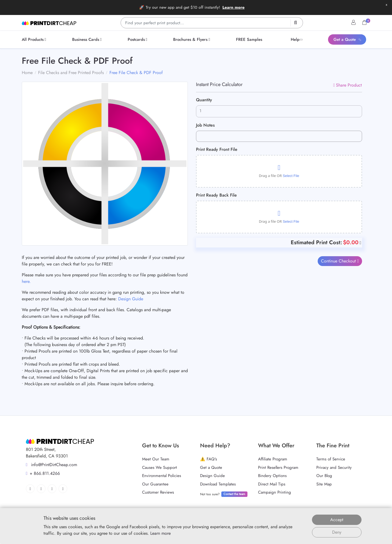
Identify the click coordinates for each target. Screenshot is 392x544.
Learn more (234, 7)
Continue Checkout (339, 261)
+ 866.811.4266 (43, 473)
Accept (337, 520)
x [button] (386, 4)
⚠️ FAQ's (209, 459)
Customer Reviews (158, 492)
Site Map (324, 484)
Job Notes (205, 125)
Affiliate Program (273, 459)
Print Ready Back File (216, 195)
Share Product (347, 85)
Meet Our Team (156, 459)
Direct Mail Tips (272, 484)
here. (26, 281)
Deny (337, 532)
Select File (291, 176)
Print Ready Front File (217, 149)
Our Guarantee (155, 484)
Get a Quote (211, 467)
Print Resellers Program (278, 467)
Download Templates (218, 484)
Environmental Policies (162, 476)
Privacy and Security (334, 467)
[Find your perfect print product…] (212, 23)
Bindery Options (272, 476)
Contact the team (234, 494)
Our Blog (324, 476)
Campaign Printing (275, 492)
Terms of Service (331, 459)
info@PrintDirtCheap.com (51, 465)
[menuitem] (35, 39)
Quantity (204, 100)
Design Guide (131, 299)
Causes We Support (160, 467)
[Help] (360, 243)
